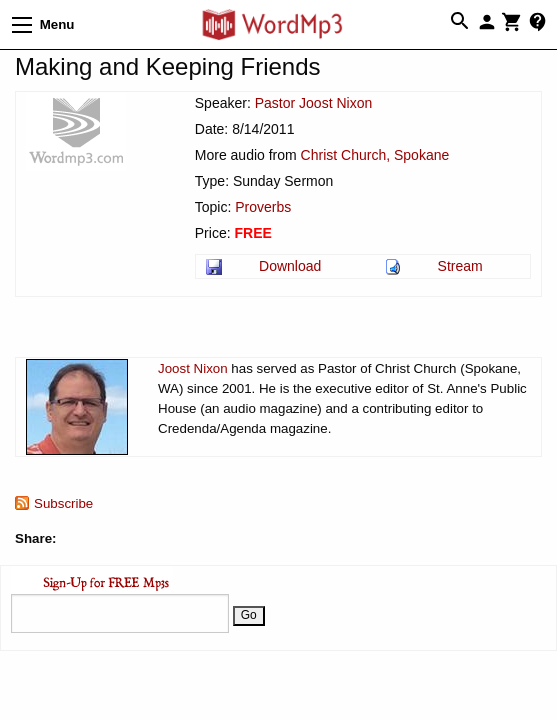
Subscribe (63, 503)
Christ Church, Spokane (375, 155)
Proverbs (263, 207)
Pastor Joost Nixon (314, 103)
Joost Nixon (193, 368)
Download (290, 266)
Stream (460, 266)
